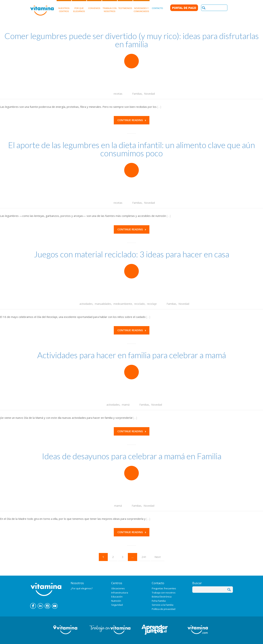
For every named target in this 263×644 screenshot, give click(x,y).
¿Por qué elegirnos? (82, 588)
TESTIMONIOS (125, 5)
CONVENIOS (94, 5)
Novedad (149, 94)
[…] (159, 107)
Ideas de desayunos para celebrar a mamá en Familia (132, 456)
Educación (117, 597)
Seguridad (117, 605)
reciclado (140, 304)
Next (158, 557)
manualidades (103, 304)
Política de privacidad (164, 609)
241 (144, 557)
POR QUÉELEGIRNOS (79, 6)
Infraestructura (120, 593)
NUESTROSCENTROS (64, 6)
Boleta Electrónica (162, 597)
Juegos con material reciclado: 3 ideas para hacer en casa (132, 254)
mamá (126, 405)
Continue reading (132, 120)
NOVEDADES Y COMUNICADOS (141, 6)
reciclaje (152, 304)
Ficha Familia (159, 601)
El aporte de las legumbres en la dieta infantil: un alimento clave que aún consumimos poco (131, 149)
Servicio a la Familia (163, 605)
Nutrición (116, 601)
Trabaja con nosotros (164, 593)
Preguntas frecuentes (164, 588)
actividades (86, 304)
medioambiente (123, 304)
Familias (137, 94)
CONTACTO (157, 5)
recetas (118, 94)
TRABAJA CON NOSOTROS (110, 6)
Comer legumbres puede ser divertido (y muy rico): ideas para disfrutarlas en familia (132, 40)
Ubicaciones (118, 588)
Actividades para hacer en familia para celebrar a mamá (132, 355)
